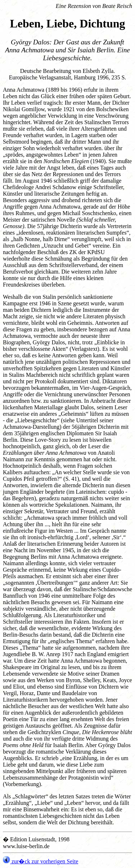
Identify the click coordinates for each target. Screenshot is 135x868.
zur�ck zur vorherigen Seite (40, 861)
